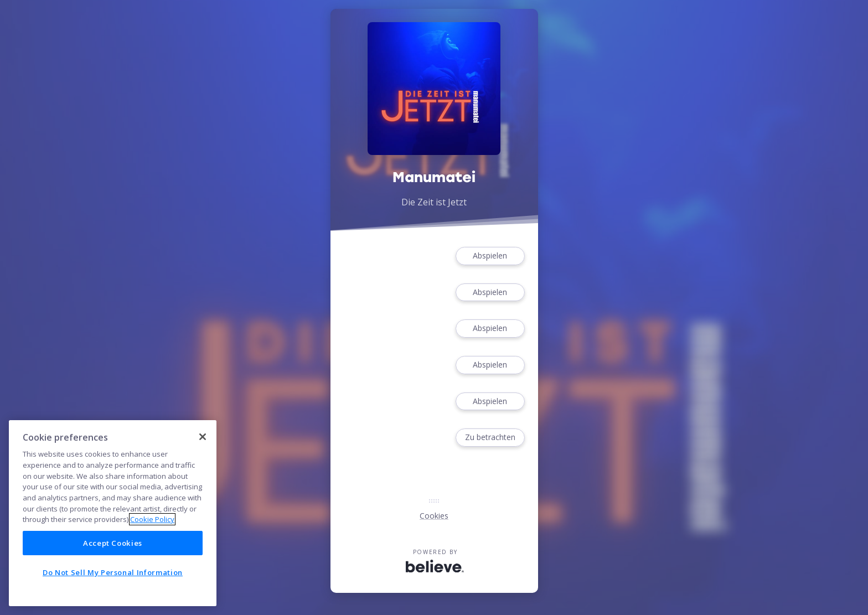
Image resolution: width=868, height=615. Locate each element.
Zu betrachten (490, 438)
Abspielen (490, 256)
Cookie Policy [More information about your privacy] (152, 519)
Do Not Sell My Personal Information (113, 572)
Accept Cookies (113, 543)
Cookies (434, 516)
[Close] (203, 437)
